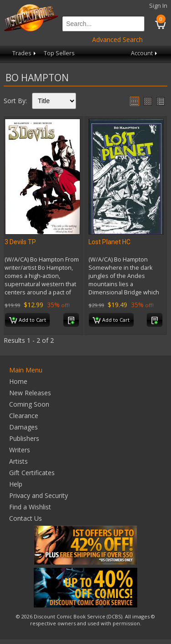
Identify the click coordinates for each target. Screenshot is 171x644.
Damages (23, 427)
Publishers (24, 438)
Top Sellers (59, 53)
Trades (25, 53)
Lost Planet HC (109, 242)
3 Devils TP (20, 242)
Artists (18, 461)
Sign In (158, 6)
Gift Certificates (32, 473)
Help (16, 484)
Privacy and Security (39, 495)
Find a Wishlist (30, 507)
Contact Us (26, 518)
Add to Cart (28, 320)
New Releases (30, 393)
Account (145, 53)
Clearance (24, 416)
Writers (20, 450)
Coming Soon (29, 404)
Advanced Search (117, 39)
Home (18, 381)
